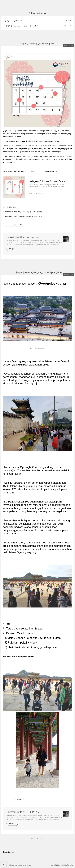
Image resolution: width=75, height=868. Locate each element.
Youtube (24, 865)
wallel (71, 865)
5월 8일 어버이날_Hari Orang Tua (16, 21)
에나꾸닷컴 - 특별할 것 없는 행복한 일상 (23, 237)
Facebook (18, 865)
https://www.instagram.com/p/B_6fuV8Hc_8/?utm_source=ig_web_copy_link (32, 171)
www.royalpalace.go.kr (23, 656)
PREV (33, 839)
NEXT (42, 839)
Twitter (12, 865)
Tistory (59, 865)
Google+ (29, 865)
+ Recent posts (8, 852)
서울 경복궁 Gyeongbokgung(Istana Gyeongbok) (21, 26)
